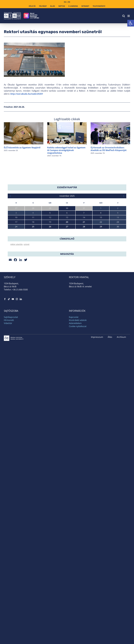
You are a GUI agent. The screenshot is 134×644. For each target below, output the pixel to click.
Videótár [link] (8, 370)
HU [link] (65, 2)
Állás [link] (110, 383)
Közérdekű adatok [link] (78, 367)
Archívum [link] (121, 383)
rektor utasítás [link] (16, 291)
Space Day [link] (12, 263)
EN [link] (69, 2)
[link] (131, 23)
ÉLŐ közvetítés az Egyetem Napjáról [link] (22, 148)
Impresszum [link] (97, 383)
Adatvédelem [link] (75, 370)
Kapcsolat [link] (74, 363)
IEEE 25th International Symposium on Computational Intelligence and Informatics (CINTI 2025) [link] (50, 241)
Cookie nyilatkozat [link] (78, 373)
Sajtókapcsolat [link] (11, 363)
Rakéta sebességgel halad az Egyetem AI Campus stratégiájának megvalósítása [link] (66, 150)
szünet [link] (27, 291)
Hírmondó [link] (9, 367)
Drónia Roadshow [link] (16, 274)
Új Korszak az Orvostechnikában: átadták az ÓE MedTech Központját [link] (109, 149)
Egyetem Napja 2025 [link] (17, 252)
